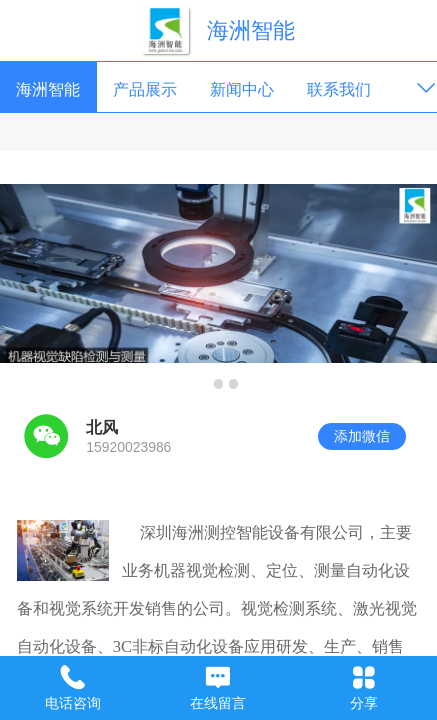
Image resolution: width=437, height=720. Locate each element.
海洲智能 (251, 30)
